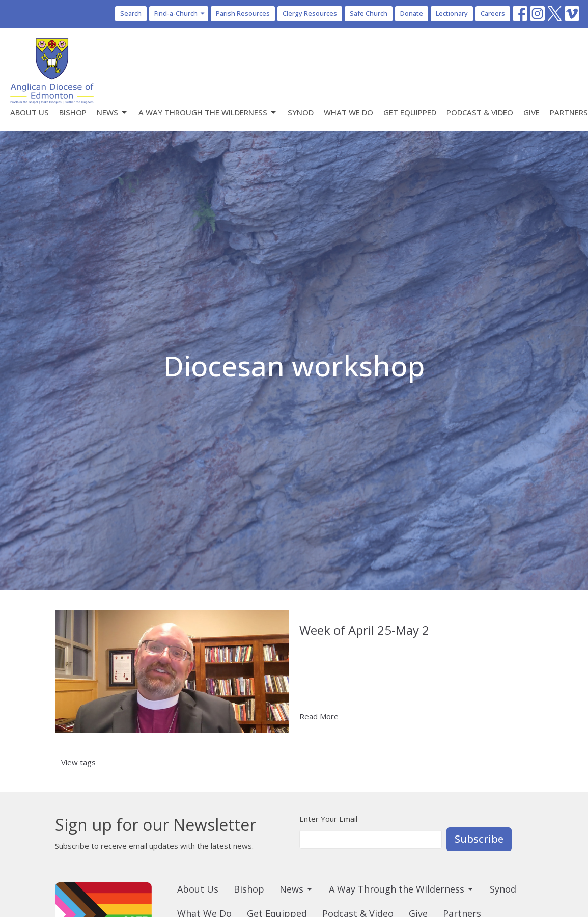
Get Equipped (410, 112)
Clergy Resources (310, 13)
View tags (78, 762)
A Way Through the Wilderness (208, 112)
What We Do (348, 112)
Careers (493, 13)
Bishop (73, 112)
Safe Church (369, 13)
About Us (30, 112)
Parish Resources (243, 13)
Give (531, 112)
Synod (301, 112)
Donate (412, 13)
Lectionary (452, 13)
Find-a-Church (180, 13)
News (113, 112)
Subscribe (479, 839)
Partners (569, 112)
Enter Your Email (328, 819)
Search (131, 13)
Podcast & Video (480, 112)
